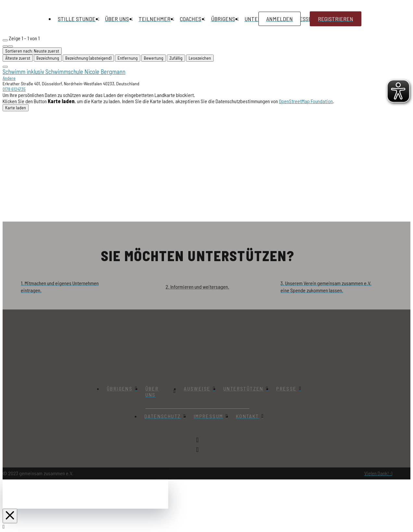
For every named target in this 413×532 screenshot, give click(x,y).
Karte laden (16, 108)
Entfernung (128, 58)
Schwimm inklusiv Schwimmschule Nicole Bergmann (64, 72)
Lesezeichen (200, 58)
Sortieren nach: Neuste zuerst (32, 51)
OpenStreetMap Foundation (306, 101)
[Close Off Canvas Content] (10, 516)
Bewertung (154, 58)
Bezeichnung (48, 58)
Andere (9, 78)
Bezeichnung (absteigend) (88, 58)
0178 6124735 (14, 89)
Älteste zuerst (18, 58)
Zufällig (176, 58)
